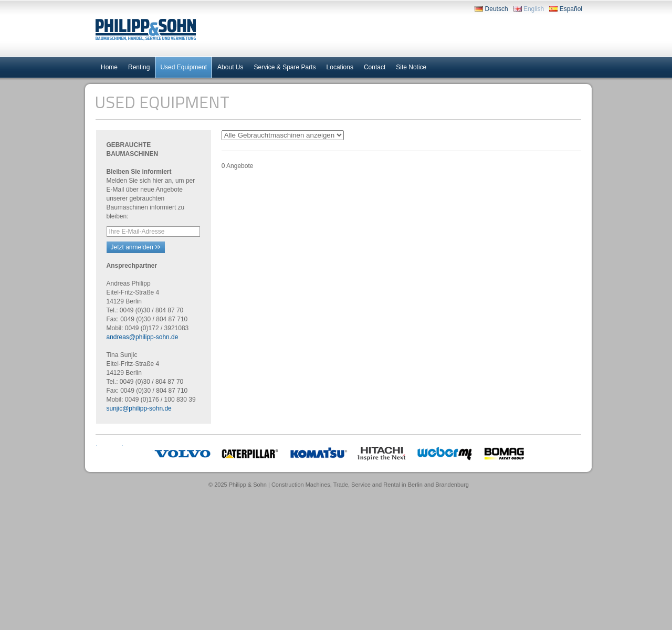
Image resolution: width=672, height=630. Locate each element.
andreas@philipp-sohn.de (143, 337)
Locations (340, 67)
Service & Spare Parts (285, 67)
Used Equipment (183, 67)
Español (566, 9)
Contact (375, 67)
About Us (230, 67)
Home (109, 67)
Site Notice (411, 67)
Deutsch (491, 9)
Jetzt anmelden (136, 247)
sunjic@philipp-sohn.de (139, 408)
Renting (139, 67)
